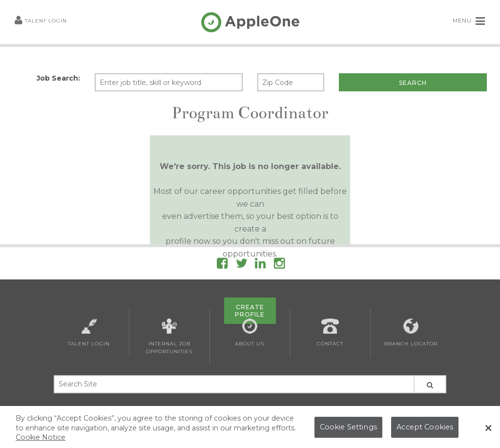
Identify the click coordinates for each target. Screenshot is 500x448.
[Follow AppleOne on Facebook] (222, 265)
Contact (330, 333)
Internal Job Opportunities (169, 337)
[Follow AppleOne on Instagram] (279, 265)
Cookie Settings (348, 431)
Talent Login (41, 21)
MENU (469, 21)
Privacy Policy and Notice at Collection (204, 409)
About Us (250, 333)
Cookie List (278, 409)
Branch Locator (411, 333)
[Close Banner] (488, 432)
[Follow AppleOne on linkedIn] (260, 265)
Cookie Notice (41, 442)
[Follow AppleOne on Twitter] (242, 265)
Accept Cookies (425, 431)
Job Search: (58, 78)
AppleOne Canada (323, 409)
